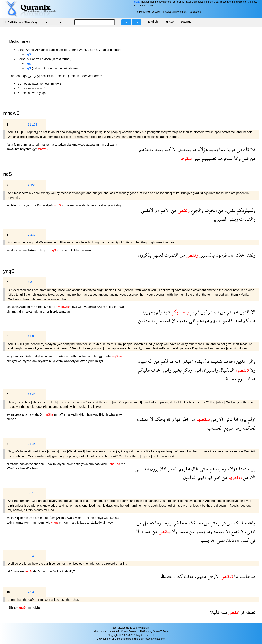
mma (28, 144)
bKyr (53, 361)
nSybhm (26, 149)
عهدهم (202, 320)
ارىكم (188, 370)
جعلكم (180, 523)
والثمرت (247, 219)
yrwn (85, 464)
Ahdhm (21, 311)
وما (157, 523)
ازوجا (167, 523)
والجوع (196, 210)
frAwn (33, 250)
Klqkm (19, 518)
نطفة (198, 523)
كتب (244, 540)
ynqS (9, 271)
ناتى (228, 419)
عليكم (249, 320)
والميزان (210, 370)
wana (114, 144)
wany (60, 361)
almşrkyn (42, 307)
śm (52, 307)
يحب (158, 320)
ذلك (229, 540)
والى (251, 361)
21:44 (32, 444)
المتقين (146, 320)
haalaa (45, 144)
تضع (235, 531)
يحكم (159, 419)
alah (96, 356)
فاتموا (226, 320)
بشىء (230, 210)
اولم (251, 419)
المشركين (209, 312)
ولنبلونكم (246, 210)
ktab (84, 522)
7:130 (32, 235)
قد (253, 576)
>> (136, 22)
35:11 (32, 493)
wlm (81, 307)
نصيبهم (209, 158)
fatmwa (119, 307)
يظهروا (149, 312)
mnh (30, 607)
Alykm (101, 307)
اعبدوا (187, 361)
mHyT (99, 361)
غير (197, 158)
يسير (204, 540)
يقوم (198, 361)
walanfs (85, 205)
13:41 (32, 394)
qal (46, 356)
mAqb (95, 414)
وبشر (233, 219)
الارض (217, 419)
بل (252, 469)
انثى (251, 531)
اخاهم (229, 361)
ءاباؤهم (146, 149)
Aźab (84, 361)
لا (151, 419)
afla (78, 464)
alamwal (73, 205)
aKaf (68, 361)
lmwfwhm (13, 149)
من (252, 158)
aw (16, 607)
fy (16, 144)
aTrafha (65, 414)
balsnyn (43, 250)
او (242, 612)
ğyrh (103, 356)
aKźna (19, 250)
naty (31, 414)
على (220, 540)
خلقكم (239, 523)
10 (8, 592)
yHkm (83, 414)
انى (197, 370)
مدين (240, 361)
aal (26, 250)
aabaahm (93, 144)
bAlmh (11, 522)
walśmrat (97, 205)
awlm (11, 414)
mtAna (15, 464)
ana (25, 414)
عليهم (184, 469)
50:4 (31, 556)
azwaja (70, 518)
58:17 (137, 2)
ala (69, 144)
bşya (26, 205)
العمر (172, 469)
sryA (119, 414)
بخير (176, 370)
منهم (201, 576)
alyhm (11, 311)
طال (194, 469)
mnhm (45, 571)
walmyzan (25, 361)
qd (9, 571)
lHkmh (104, 414)
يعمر (200, 531)
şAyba (39, 356)
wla (109, 356)
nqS (28, 54)
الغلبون (190, 477)
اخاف (156, 370)
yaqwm (54, 356)
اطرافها (181, 419)
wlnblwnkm (15, 205)
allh (50, 311)
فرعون (221, 255)
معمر (183, 531)
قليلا (215, 612)
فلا (252, 149)
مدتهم (182, 320)
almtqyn (64, 311)
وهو (238, 428)
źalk (94, 522)
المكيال (226, 370)
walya (11, 356)
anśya (99, 518)
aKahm (29, 356)
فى (239, 149)
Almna (15, 571)
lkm (85, 356)
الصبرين (220, 219)
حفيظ (167, 576)
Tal (55, 464)
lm (56, 307)
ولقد (251, 255)
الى (192, 320)
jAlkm (60, 518)
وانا (237, 158)
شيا (166, 312)
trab (32, 518)
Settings (186, 21)
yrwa (18, 414)
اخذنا (240, 255)
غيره (142, 361)
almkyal (12, 361)
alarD (39, 414)
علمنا (244, 576)
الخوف (210, 210)
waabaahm (38, 464)
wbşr (107, 205)
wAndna (56, 571)
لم (191, 312)
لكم (164, 361)
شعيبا (216, 361)
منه (223, 612)
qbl (107, 144)
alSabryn (117, 205)
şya (75, 307)
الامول (163, 210)
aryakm (43, 361)
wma (79, 518)
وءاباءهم (217, 469)
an (45, 311)
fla (9, 144)
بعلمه (218, 531)
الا (174, 149)
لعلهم (157, 255)
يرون (154, 469)
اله (150, 361)
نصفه (250, 612)
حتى (204, 469)
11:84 (32, 336)
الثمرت (171, 255)
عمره (146, 531)
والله (169, 419)
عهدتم (232, 312)
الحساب (215, 428)
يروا (242, 419)
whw (112, 414)
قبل (245, 158)
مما (222, 149)
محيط (231, 379)
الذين (244, 312)
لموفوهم (225, 158)
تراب (220, 523)
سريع (228, 428)
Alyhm (62, 464)
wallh (75, 414)
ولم (159, 312)
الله (167, 320)
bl (8, 464)
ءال (230, 255)
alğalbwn (32, 468)
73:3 (31, 592)
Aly (100, 522)
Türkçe (169, 21)
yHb (56, 311)
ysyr (111, 522)
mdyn (20, 356)
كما (167, 149)
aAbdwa (65, 356)
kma (75, 144)
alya (29, 311)
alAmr (71, 464)
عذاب (249, 379)
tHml (86, 518)
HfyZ (72, 571)
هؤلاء (202, 149)
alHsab (11, 419)
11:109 (33, 124)
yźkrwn (86, 250)
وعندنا (189, 576)
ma (52, 144)
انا (235, 419)
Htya (49, 464)
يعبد (213, 149)
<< (126, 22)
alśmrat (67, 250)
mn (102, 144)
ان (173, 320)
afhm (22, 468)
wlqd (10, 250)
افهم (201, 477)
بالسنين (206, 255)
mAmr (41, 522)
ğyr (35, 149)
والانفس (149, 210)
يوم (240, 379)
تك (245, 149)
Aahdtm (25, 307)
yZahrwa (90, 307)
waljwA (48, 205)
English (153, 21)
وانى (167, 370)
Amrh (68, 522)
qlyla (37, 607)
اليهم (215, 320)
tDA (112, 518)
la (89, 414)
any (35, 361)
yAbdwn (61, 144)
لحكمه (248, 428)
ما (194, 149)
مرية (231, 149)
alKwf (39, 205)
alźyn (15, 307)
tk (12, 144)
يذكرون (145, 255)
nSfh (10, 607)
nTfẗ (48, 518)
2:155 (32, 185)
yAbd (36, 144)
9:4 (30, 282)
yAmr (28, 522)
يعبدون (184, 149)
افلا (162, 469)
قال (206, 361)
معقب (143, 419)
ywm (92, 361)
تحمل (148, 523)
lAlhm (77, 250)
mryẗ (21, 144)
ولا (252, 370)
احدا (237, 320)
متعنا (244, 469)
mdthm (38, 311)
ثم (196, 312)
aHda (110, 307)
